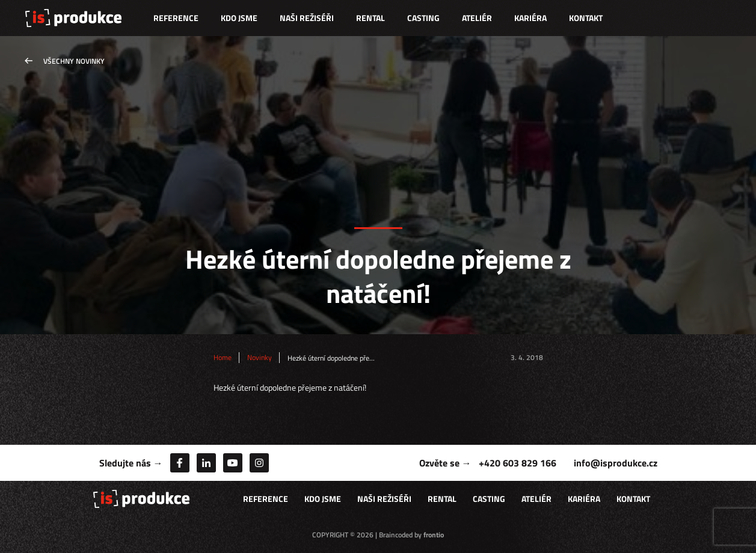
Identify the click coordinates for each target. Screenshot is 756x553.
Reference (176, 18)
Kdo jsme (239, 18)
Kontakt (586, 18)
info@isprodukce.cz (616, 463)
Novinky (260, 358)
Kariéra (530, 18)
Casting (423, 18)
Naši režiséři (307, 18)
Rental (370, 18)
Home (223, 358)
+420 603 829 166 (518, 463)
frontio (434, 535)
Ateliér (477, 18)
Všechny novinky (74, 61)
